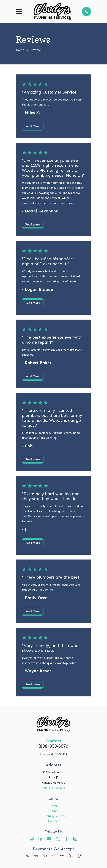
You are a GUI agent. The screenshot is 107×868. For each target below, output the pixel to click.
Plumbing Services (54, 816)
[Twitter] (58, 839)
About (54, 811)
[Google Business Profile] (32, 839)
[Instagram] (75, 839)
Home (54, 806)
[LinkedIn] (40, 839)
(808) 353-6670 (53, 746)
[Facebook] (67, 839)
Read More (33, 126)
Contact (53, 821)
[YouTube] (49, 839)
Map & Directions (54, 788)
